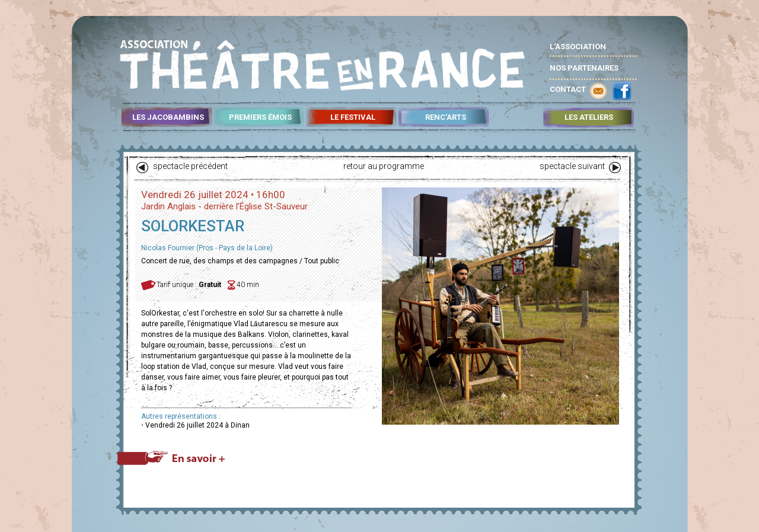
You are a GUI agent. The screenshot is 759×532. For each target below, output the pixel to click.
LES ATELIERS (589, 117)
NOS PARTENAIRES (584, 68)
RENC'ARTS (446, 117)
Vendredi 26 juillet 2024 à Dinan (197, 425)
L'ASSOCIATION (578, 47)
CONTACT (568, 89)
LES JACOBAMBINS (168, 117)
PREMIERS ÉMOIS (260, 117)
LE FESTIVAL (353, 117)
